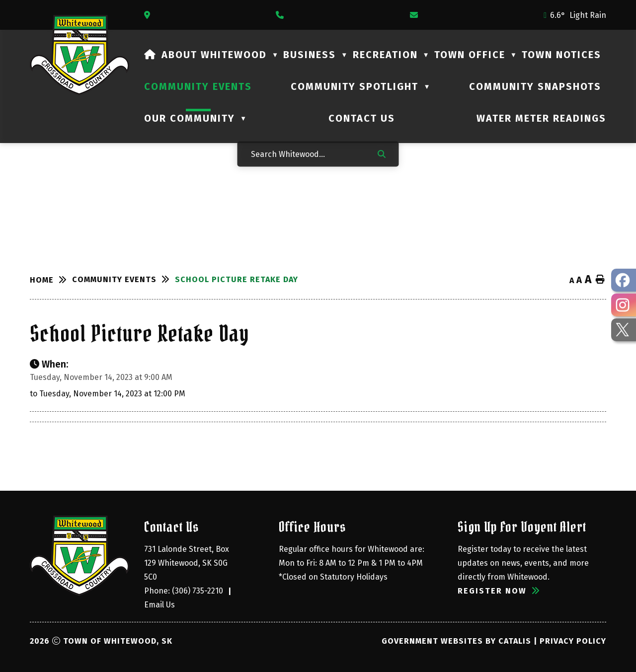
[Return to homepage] (51, 280)
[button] (382, 153)
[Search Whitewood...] (308, 154)
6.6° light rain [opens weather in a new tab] (578, 15)
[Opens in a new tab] (150, 15)
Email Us (159, 605)
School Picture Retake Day (237, 279)
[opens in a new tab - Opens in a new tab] (624, 280)
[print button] (600, 280)
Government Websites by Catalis (456, 641)
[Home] (150, 55)
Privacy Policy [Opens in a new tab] (573, 641)
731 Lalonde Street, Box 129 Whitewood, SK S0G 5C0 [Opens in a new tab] (188, 563)
